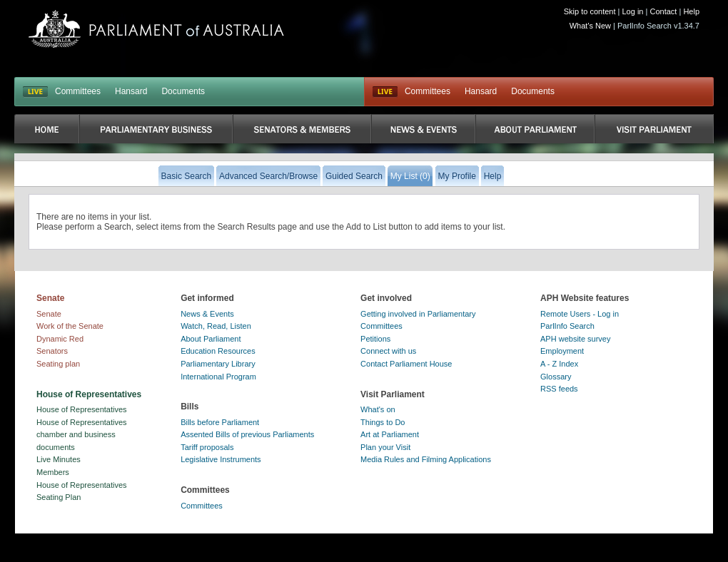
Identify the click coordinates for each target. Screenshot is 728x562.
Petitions (375, 339)
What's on (378, 409)
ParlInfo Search (567, 326)
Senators (52, 351)
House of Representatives (82, 409)
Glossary (556, 377)
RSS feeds (559, 389)
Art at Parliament (390, 434)
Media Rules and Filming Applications (426, 459)
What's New (590, 26)
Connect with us (388, 351)
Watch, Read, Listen (216, 326)
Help (691, 11)
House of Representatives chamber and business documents (82, 435)
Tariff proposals (207, 447)
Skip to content (590, 11)
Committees (78, 91)
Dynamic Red (60, 339)
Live (385, 92)
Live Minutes (59, 459)
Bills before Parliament (220, 422)
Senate (49, 314)
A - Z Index (559, 364)
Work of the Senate (70, 326)
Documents (183, 91)
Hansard (131, 91)
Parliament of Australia (156, 29)
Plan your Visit (385, 447)
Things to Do (383, 422)
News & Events (207, 314)
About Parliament (211, 339)
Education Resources (218, 351)
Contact (663, 11)
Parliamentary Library (218, 364)
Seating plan (58, 364)
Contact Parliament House (406, 364)
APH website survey (575, 339)
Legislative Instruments (221, 459)
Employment (562, 351)
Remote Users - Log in (580, 314)
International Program (218, 377)
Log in (633, 11)
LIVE (35, 92)
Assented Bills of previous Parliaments (247, 434)
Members (53, 472)
